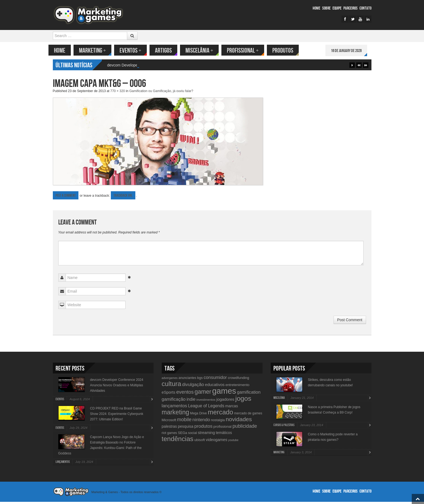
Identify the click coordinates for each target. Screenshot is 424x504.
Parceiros (350, 8)
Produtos (287, 51)
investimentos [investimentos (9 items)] (206, 402)
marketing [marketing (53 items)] (176, 414)
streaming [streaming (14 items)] (206, 435)
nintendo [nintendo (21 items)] (201, 422)
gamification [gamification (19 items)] (249, 394)
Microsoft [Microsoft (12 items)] (169, 422)
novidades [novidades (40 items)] (239, 421)
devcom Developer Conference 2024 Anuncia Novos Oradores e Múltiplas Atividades (117, 387)
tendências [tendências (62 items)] (178, 441)
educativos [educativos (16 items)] (215, 387)
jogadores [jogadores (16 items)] (225, 401)
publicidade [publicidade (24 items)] (245, 428)
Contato (365, 8)
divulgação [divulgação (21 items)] (193, 387)
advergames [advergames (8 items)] (170, 380)
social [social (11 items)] (193, 435)
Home (316, 8)
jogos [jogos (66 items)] (243, 401)
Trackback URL (123, 198)
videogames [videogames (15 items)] (217, 442)
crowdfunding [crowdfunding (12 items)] (238, 380)
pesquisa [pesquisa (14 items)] (186, 429)
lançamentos (63, 464)
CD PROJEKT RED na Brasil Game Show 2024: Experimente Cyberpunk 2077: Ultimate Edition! (117, 416)
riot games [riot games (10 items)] (169, 435)
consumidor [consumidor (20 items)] (215, 379)
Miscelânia (204, 51)
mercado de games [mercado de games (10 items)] (248, 415)
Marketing (97, 51)
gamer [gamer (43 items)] (203, 394)
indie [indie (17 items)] (191, 401)
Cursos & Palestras (284, 427)
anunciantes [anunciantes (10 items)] (187, 380)
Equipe (337, 8)
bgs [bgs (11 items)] (200, 380)
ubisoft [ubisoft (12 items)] (199, 442)
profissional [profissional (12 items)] (223, 429)
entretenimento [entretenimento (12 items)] (237, 387)
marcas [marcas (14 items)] (232, 408)
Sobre (326, 8)
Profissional (247, 51)
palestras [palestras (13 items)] (169, 429)
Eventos (135, 51)
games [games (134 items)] (224, 393)
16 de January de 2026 (351, 51)
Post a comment (66, 198)
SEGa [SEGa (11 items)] (182, 435)
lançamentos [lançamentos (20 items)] (175, 408)
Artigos (168, 51)
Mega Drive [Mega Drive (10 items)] (199, 415)
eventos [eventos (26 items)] (185, 394)
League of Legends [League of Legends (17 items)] (206, 408)
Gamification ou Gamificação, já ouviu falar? (161, 93)
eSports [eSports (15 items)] (169, 394)
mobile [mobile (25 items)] (184, 422)
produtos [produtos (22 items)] (204, 428)
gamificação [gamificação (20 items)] (174, 401)
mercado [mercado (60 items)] (220, 414)
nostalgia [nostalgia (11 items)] (218, 422)
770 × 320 (118, 93)
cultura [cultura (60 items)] (172, 386)
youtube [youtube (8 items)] (233, 442)
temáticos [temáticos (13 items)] (224, 435)
